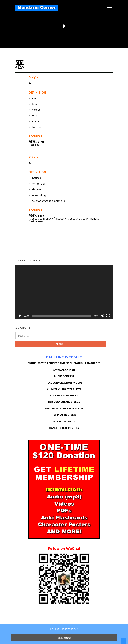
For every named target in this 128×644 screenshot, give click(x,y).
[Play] (20, 316)
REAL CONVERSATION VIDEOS (64, 383)
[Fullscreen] (108, 316)
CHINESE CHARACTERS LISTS (64, 389)
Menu (110, 7)
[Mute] (102, 316)
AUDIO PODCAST (64, 376)
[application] (64, 292)
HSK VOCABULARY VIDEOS (64, 402)
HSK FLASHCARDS (64, 421)
